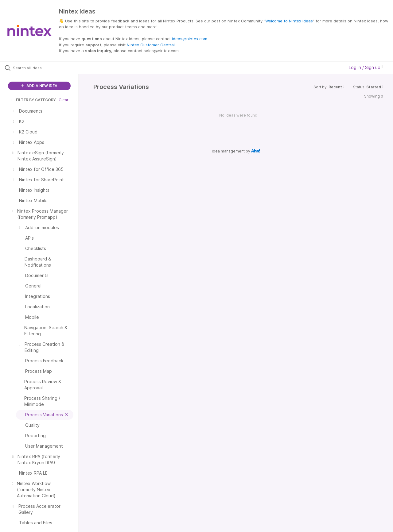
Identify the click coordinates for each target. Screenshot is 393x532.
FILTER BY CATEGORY (33, 100)
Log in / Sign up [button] (366, 67)
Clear (64, 100)
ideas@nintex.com (190, 39)
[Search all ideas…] (47, 68)
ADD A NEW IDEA (39, 86)
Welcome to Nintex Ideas (289, 21)
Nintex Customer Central (151, 45)
